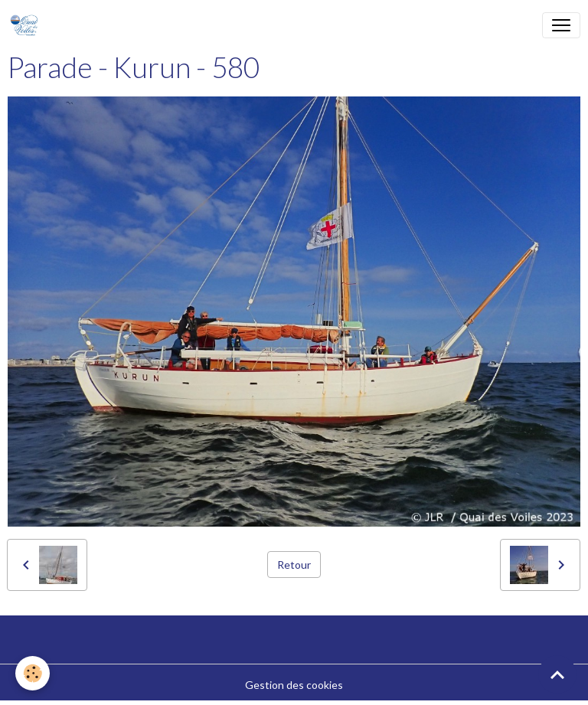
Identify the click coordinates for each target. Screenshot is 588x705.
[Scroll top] (557, 674)
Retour (294, 565)
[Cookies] (33, 673)
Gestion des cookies (294, 685)
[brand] (27, 25)
